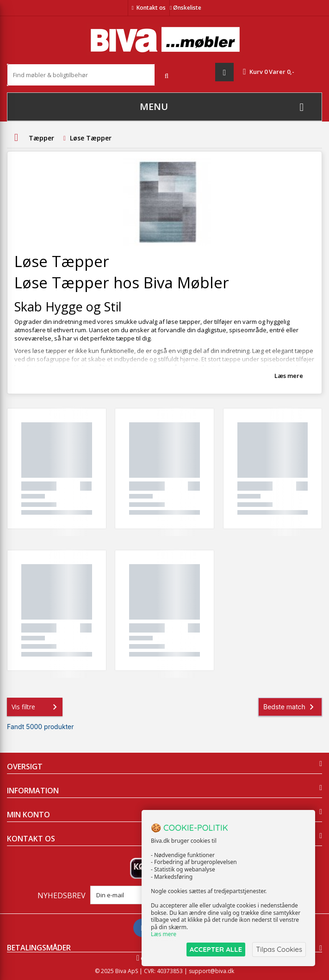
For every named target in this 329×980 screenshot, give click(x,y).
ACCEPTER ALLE (216, 949)
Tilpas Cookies (279, 949)
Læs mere (289, 376)
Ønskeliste (186, 8)
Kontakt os (151, 8)
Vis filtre (36, 707)
